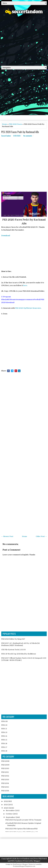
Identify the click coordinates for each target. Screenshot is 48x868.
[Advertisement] (24, 39)
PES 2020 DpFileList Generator (28, 308)
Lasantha (38, 864)
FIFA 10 (4, 725)
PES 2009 (5, 765)
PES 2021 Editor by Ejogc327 (13, 639)
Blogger (37, 861)
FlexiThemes (17, 864)
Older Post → (41, 536)
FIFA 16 (4, 743)
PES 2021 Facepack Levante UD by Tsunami (23, 820)
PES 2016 (5, 791)
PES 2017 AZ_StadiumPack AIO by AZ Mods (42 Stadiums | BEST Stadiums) (20, 644)
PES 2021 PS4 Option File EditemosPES (21, 829)
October (9, 814)
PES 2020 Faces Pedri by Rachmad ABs (20, 132)
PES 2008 (5, 761)
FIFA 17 (4, 747)
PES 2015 (5, 787)
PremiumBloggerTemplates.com (24, 866)
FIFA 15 (4, 740)
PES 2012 (5, 776)
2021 (6, 805)
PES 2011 (5, 772)
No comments (28, 136)
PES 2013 (5, 780)
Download (6, 236)
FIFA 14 (4, 736)
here (25, 285)
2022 (6, 801)
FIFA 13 (4, 732)
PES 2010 (5, 768)
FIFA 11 (4, 729)
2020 (6, 808)
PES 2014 (5, 783)
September (11, 817)
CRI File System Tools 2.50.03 (13, 650)
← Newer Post (7, 536)
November (11, 811)
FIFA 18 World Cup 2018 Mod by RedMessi (19, 654)
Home (5, 124)
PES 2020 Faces (15, 124)
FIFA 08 (4, 721)
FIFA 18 (4, 751)
